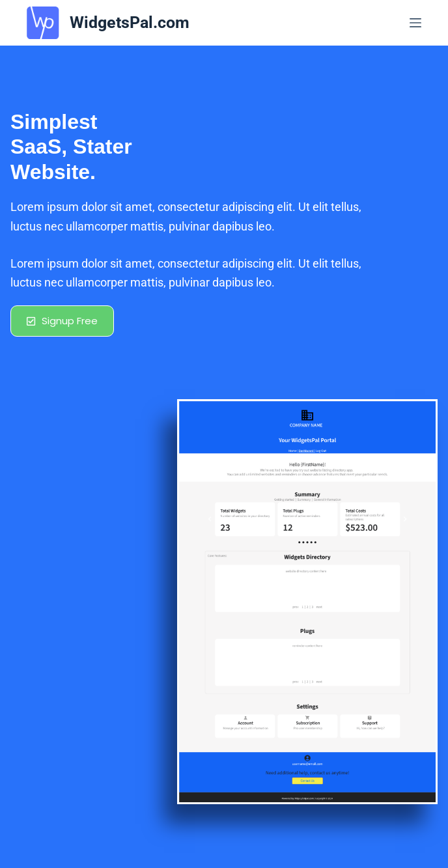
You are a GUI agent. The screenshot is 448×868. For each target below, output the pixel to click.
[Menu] (415, 23)
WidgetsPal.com (130, 22)
